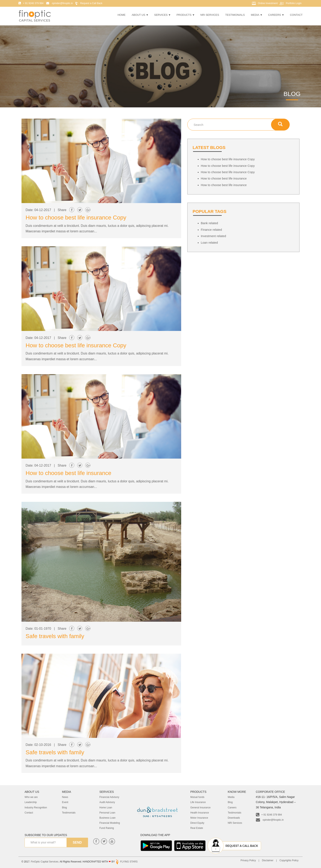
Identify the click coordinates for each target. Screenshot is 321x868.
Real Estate (197, 828)
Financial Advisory (109, 797)
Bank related (209, 223)
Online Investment (268, 3)
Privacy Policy (248, 860)
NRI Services (210, 15)
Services (162, 15)
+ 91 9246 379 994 (269, 815)
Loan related (209, 243)
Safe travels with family (55, 636)
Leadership (31, 802)
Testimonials (235, 15)
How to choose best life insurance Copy (76, 218)
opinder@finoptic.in (270, 820)
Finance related (211, 230)
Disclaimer (268, 860)
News (65, 797)
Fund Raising (107, 828)
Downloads (234, 818)
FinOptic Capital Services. (45, 862)
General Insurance (201, 808)
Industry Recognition (36, 808)
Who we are (31, 797)
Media (257, 15)
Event (65, 802)
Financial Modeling (110, 823)
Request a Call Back (91, 3)
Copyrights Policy (289, 860)
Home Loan (106, 808)
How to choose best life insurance (68, 473)
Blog (64, 808)
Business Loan (108, 818)
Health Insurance (200, 813)
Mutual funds (197, 797)
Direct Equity (197, 823)
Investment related (213, 236)
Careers (276, 15)
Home (122, 15)
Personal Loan (107, 813)
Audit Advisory (107, 802)
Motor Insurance (199, 818)
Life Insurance (198, 802)
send (77, 842)
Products (185, 15)
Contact (296, 15)
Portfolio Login (294, 3)
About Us (140, 15)
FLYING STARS (127, 862)
